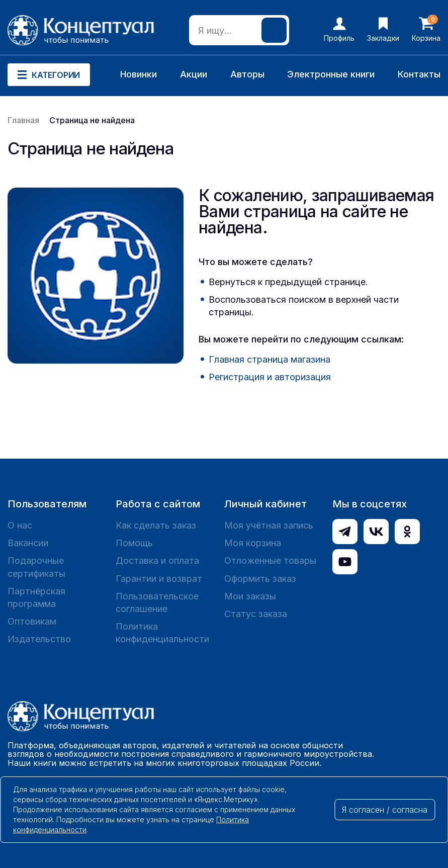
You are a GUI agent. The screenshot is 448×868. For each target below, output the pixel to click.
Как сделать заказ (156, 525)
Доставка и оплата (157, 560)
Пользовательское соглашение (157, 602)
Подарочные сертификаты (36, 567)
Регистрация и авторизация (270, 377)
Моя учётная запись (269, 525)
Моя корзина (253, 543)
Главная (23, 120)
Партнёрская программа (36, 597)
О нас (20, 525)
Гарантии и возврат (159, 579)
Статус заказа (256, 614)
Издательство (39, 639)
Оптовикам (32, 621)
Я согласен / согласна (385, 810)
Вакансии (28, 543)
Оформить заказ (260, 579)
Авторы (247, 74)
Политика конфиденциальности (162, 633)
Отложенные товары (270, 560)
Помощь (134, 543)
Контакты (419, 74)
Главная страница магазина (270, 359)
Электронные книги (331, 74)
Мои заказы (250, 596)
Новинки (139, 74)
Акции (194, 74)
